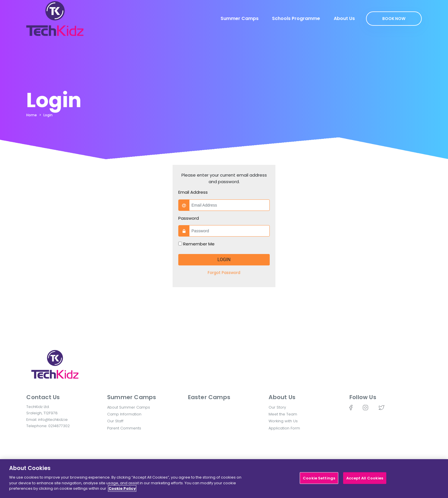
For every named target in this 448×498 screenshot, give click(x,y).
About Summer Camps (129, 407)
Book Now (394, 19)
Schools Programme (296, 18)
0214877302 (59, 426)
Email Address (193, 192)
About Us (344, 18)
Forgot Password (224, 273)
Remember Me (199, 244)
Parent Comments (124, 428)
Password (189, 218)
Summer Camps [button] (132, 397)
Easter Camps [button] (209, 397)
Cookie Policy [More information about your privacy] (122, 489)
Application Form (284, 428)
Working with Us (283, 421)
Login (48, 115)
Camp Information (124, 414)
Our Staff (115, 421)
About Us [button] (282, 397)
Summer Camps (240, 18)
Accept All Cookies (365, 478)
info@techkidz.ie (53, 420)
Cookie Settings (319, 478)
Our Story (277, 407)
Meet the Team (283, 414)
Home (32, 115)
